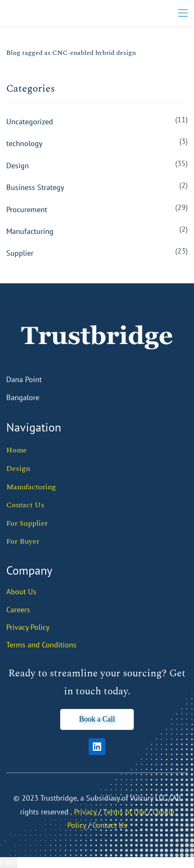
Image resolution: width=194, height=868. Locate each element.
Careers (18, 610)
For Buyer (23, 541)
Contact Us (25, 505)
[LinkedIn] (97, 747)
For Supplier (27, 523)
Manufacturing (30, 231)
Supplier (20, 253)
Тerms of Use (124, 812)
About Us (21, 592)
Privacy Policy (28, 627)
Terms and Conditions (41, 645)
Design (18, 166)
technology (24, 143)
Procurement (27, 209)
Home (17, 450)
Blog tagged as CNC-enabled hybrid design (71, 53)
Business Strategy (35, 187)
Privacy (85, 812)
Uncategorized (30, 122)
